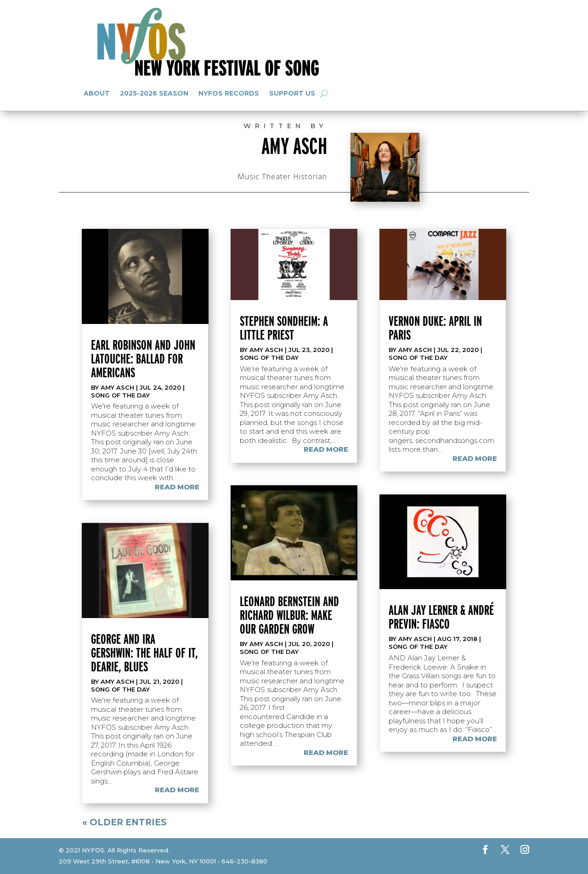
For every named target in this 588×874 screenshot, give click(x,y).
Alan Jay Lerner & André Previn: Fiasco (441, 617)
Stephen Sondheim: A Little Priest (284, 328)
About (97, 93)
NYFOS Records (229, 93)
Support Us (292, 93)
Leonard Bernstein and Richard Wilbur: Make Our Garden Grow (289, 615)
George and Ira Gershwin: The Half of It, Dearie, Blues (144, 653)
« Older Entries (124, 822)
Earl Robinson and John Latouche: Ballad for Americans (143, 358)
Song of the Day (120, 395)
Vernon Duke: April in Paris (435, 328)
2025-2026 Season (154, 93)
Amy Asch (117, 387)
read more (177, 487)
